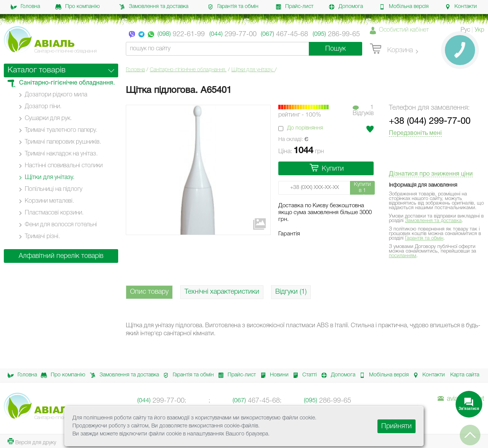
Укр (479, 30)
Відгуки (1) (291, 292)
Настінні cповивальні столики (64, 166)
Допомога (346, 7)
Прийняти (396, 426)
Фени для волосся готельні (61, 225)
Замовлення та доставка (154, 7)
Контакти (461, 7)
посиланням (403, 256)
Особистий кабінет (404, 30)
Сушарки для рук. (48, 118)
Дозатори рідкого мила (56, 95)
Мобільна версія (404, 7)
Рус (465, 30)
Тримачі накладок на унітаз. (61, 154)
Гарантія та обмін (233, 7)
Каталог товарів (37, 70)
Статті (303, 375)
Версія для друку (32, 442)
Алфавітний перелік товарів (61, 256)
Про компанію (78, 7)
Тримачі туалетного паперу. (61, 130)
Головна (25, 7)
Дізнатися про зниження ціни (431, 174)
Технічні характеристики (222, 292)
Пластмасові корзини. (54, 213)
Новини (272, 375)
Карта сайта (465, 375)
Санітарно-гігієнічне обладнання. (188, 70)
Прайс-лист (294, 7)
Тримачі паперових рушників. (63, 142)
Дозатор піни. (43, 107)
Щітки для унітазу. (253, 70)
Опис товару (149, 292)
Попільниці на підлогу (54, 189)
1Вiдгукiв (363, 110)
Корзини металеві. (49, 201)
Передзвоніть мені (415, 133)
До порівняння (305, 128)
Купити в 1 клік (362, 188)
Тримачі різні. (42, 237)
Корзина (391, 49)
